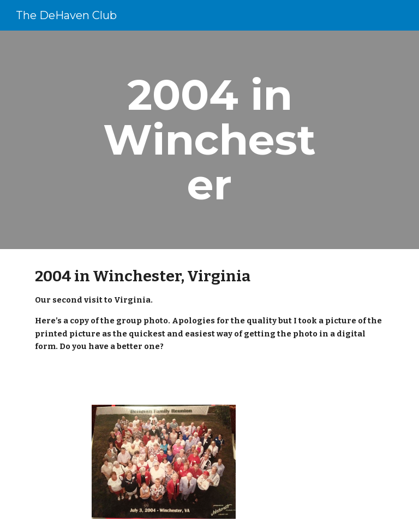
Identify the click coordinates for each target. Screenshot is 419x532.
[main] (209, 140)
